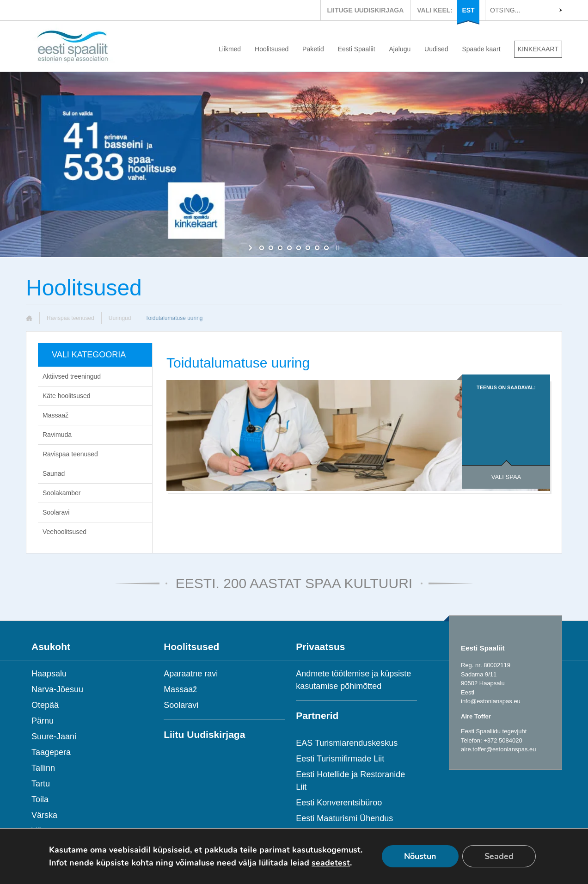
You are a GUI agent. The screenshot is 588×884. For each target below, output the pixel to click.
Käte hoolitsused (67, 396)
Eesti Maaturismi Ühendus (344, 818)
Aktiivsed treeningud (72, 376)
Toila (40, 799)
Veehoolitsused (64, 532)
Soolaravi (56, 512)
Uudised (436, 49)
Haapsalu (49, 674)
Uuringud (120, 318)
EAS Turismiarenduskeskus (347, 743)
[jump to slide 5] (299, 248)
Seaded (499, 856)
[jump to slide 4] (289, 248)
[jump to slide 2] (271, 248)
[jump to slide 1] (262, 248)
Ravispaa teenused (70, 318)
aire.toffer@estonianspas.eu (499, 749)
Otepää (45, 705)
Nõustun (420, 856)
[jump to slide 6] (308, 248)
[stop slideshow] (337, 248)
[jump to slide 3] (280, 248)
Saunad (54, 473)
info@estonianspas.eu (491, 701)
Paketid (313, 49)
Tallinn (43, 768)
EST (468, 10)
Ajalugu (400, 49)
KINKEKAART (538, 49)
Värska (44, 815)
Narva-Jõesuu (57, 689)
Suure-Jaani (54, 737)
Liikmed (230, 49)
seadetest (331, 863)
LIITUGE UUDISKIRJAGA (366, 10)
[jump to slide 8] (326, 248)
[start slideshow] (251, 248)
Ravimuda (57, 435)
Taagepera (51, 752)
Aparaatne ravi (191, 674)
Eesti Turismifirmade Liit (340, 759)
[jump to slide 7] (317, 248)
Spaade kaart (481, 49)
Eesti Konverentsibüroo (339, 803)
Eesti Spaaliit (357, 49)
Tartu (41, 784)
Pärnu (43, 721)
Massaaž (55, 415)
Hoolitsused (272, 49)
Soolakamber (62, 493)
